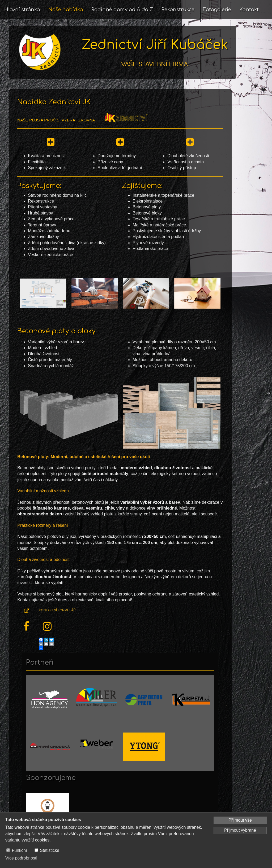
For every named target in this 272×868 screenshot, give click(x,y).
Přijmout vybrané (240, 830)
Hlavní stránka (22, 10)
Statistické (50, 850)
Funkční (19, 850)
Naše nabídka (66, 10)
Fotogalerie (217, 10)
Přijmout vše (240, 820)
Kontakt (249, 10)
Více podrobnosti (21, 858)
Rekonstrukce (178, 10)
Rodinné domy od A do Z (122, 10)
